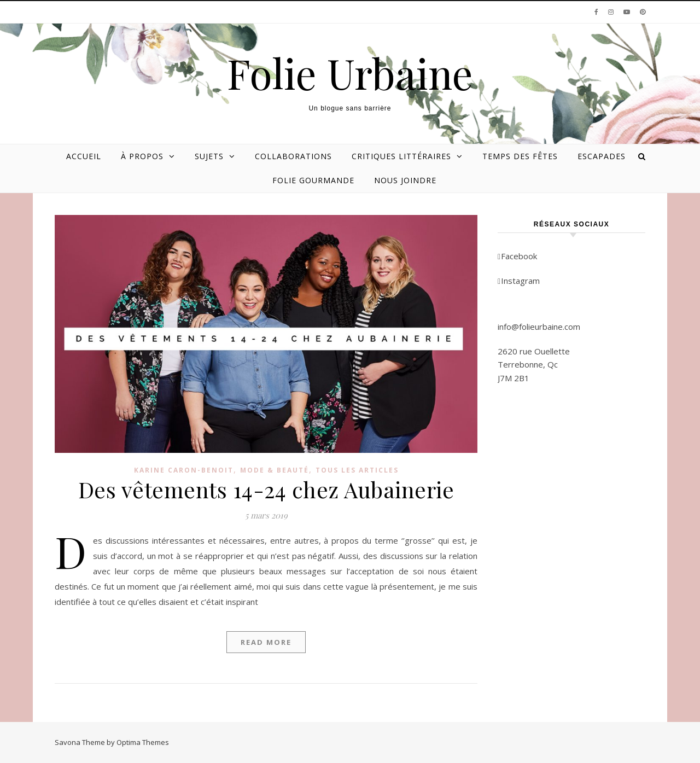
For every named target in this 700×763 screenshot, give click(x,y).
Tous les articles (357, 470)
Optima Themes (143, 742)
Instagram (519, 281)
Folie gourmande (313, 180)
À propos (142, 156)
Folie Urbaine (350, 73)
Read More (266, 642)
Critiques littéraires (401, 156)
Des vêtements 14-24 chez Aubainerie (266, 489)
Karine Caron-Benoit (184, 470)
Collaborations (293, 156)
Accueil (84, 156)
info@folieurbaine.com (539, 327)
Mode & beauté (275, 470)
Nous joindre (405, 180)
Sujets (209, 156)
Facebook (517, 256)
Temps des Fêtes (520, 156)
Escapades (602, 156)
